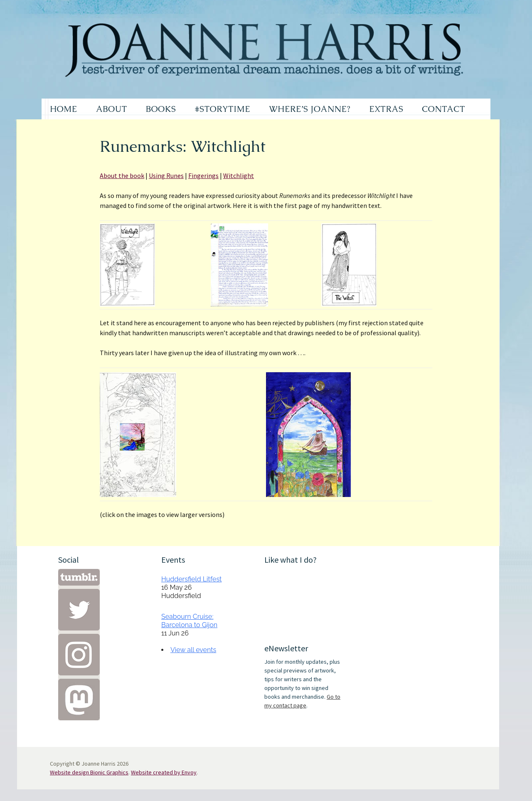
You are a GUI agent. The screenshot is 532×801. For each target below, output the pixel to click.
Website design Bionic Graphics (89, 772)
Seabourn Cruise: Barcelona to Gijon (189, 621)
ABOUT (112, 109)
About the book (122, 176)
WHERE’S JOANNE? (310, 109)
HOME (64, 109)
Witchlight (239, 176)
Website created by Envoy (164, 772)
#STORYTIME (223, 109)
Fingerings (203, 176)
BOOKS (161, 109)
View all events (193, 650)
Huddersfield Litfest (191, 579)
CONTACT (443, 109)
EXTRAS (386, 109)
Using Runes (166, 176)
